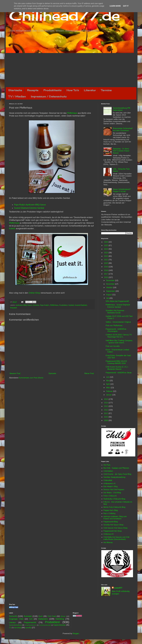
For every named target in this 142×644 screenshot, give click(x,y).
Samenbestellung (15, 625)
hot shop (18, 628)
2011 (106, 413)
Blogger (76, 633)
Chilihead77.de (65, 15)
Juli (108, 298)
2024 (106, 249)
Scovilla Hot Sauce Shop (113, 525)
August (109, 295)
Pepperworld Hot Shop (113, 531)
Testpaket (13, 308)
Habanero (43, 619)
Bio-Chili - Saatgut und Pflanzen (116, 468)
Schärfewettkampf (45, 625)
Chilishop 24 (108, 534)
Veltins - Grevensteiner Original (118, 322)
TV (10, 628)
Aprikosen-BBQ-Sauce (24, 305)
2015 (106, 399)
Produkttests (52, 90)
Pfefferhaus (72, 113)
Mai (108, 381)
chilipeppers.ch (110, 483)
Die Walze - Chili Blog (112, 493)
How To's (73, 90)
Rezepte (33, 90)
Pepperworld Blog (111, 522)
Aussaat (28, 616)
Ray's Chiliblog (109, 513)
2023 (106, 253)
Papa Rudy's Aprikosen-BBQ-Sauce (30, 205)
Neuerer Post (15, 373)
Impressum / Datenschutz (49, 96)
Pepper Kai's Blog (111, 510)
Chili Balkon (108, 471)
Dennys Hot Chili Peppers (114, 490)
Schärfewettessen (31, 625)
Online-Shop (34, 293)
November (111, 284)
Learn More (115, 6)
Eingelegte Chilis (16, 619)
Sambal (71, 305)
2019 (106, 267)
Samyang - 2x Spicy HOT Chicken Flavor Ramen (121, 151)
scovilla (28, 628)
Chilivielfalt (108, 480)
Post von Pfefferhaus (114, 326)
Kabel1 (12, 229)
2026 (106, 242)
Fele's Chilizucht (110, 496)
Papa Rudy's (45, 305)
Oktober (110, 287)
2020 (106, 263)
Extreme (36, 305)
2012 (106, 410)
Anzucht (13, 616)
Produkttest (63, 305)
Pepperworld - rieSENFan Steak (119, 373)
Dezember (111, 280)
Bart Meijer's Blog (111, 486)
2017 (106, 274)
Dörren (63, 616)
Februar (110, 391)
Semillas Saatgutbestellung (114, 477)
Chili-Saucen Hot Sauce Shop (115, 528)
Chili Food (52, 616)
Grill (31, 619)
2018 (106, 270)
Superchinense (59, 625)
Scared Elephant (81, 305)
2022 (106, 256)
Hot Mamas (108, 542)
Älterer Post (89, 373)
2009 (106, 420)
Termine (106, 90)
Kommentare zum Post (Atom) (31, 378)
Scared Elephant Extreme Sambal (29, 208)
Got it (126, 6)
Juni (108, 377)
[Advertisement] (71, 70)
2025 (106, 245)
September (111, 291)
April (108, 384)
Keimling (60, 619)
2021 (106, 260)
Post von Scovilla (113, 346)
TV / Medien (17, 96)
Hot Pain (107, 465)
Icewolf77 (118, 588)
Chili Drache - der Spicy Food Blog (117, 474)
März (108, 388)
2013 (106, 406)
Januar (109, 395)
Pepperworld (30, 622)
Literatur (90, 90)
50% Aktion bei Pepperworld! (117, 301)
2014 (106, 403)
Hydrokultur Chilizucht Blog (114, 499)
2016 (106, 277)
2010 (106, 417)
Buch (40, 616)
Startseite (15, 90)
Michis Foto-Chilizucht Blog (114, 507)
